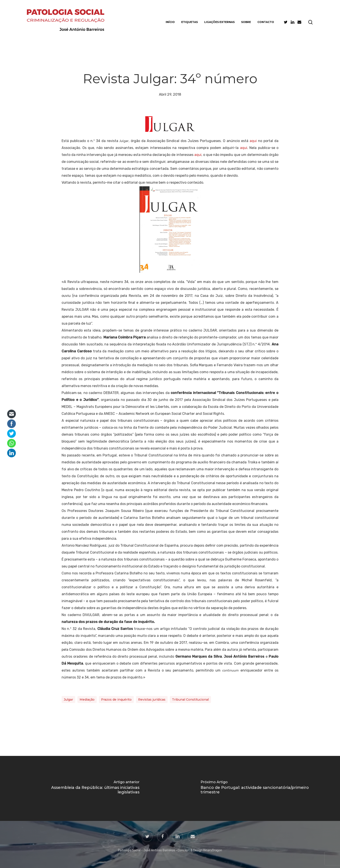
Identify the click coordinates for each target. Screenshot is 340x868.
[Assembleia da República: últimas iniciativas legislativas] (85, 788)
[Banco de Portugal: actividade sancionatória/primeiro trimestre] (255, 788)
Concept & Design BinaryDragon (200, 850)
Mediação (87, 700)
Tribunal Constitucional (190, 700)
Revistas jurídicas (152, 700)
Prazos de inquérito (116, 700)
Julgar (68, 700)
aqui (253, 141)
